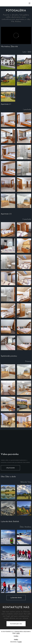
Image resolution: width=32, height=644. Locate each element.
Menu (29, 3)
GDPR (18, 633)
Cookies (16, 636)
